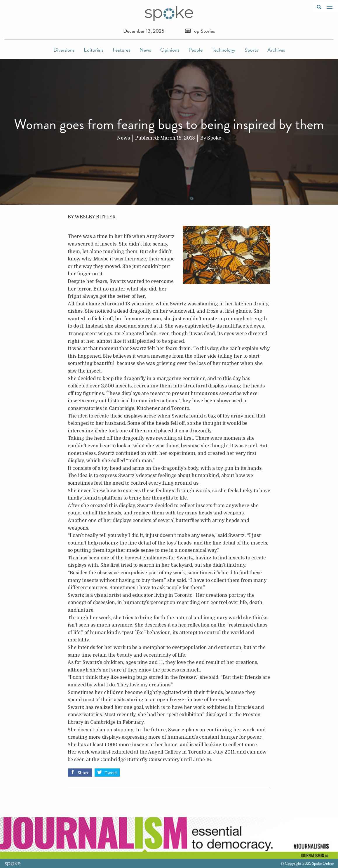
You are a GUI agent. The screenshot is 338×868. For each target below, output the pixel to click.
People (196, 50)
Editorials (94, 50)
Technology (224, 50)
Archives (276, 50)
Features (121, 50)
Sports (251, 50)
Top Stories (200, 31)
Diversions (64, 50)
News (145, 50)
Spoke (214, 138)
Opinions (170, 50)
